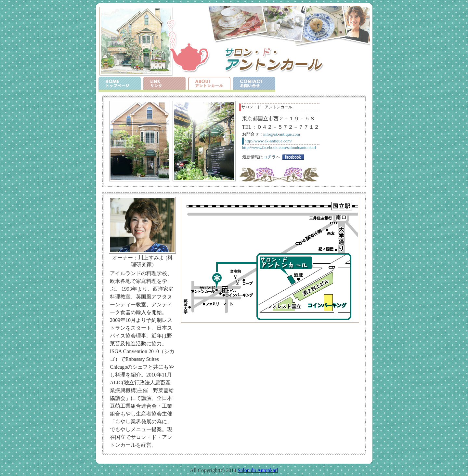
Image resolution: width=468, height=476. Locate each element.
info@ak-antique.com (282, 134)
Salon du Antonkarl (258, 470)
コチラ (270, 157)
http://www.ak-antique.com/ (268, 141)
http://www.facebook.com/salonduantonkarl (279, 147)
